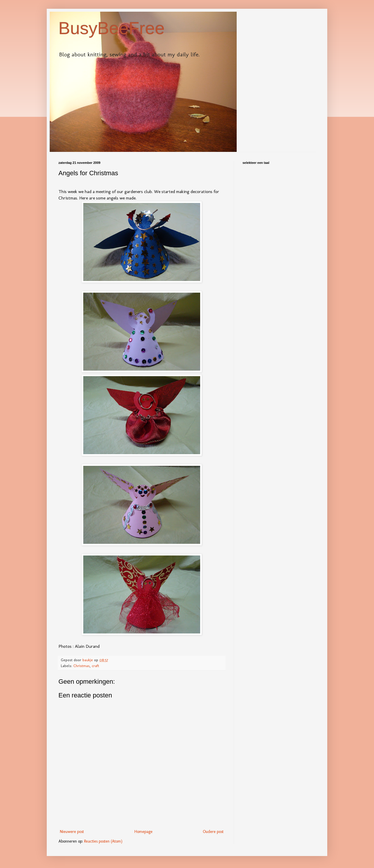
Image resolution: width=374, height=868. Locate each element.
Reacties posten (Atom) (103, 841)
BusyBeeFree (112, 28)
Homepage (143, 832)
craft (95, 666)
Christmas (82, 666)
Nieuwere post (72, 832)
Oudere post (213, 832)
